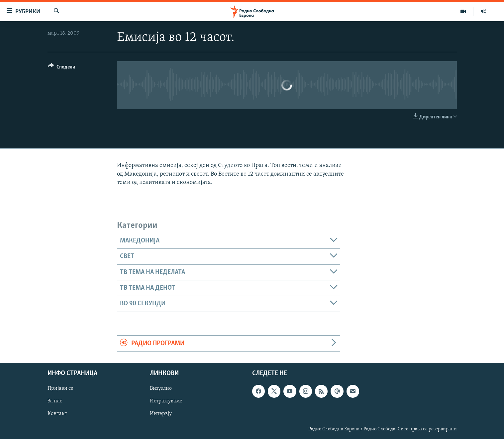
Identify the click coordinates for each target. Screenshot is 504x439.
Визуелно (161, 388)
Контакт (57, 414)
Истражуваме (166, 401)
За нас (55, 401)
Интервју (161, 414)
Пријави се (60, 388)
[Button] (62, 68)
